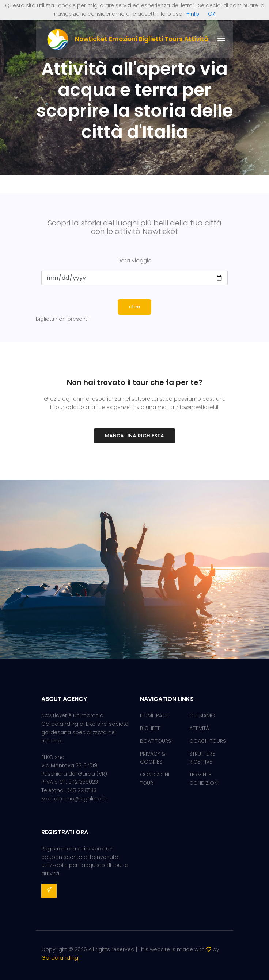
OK (212, 14)
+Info (193, 14)
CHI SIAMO (202, 715)
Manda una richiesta (134, 436)
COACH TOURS (208, 741)
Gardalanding (60, 958)
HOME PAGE (155, 715)
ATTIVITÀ (199, 728)
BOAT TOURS (156, 741)
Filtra (134, 307)
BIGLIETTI (150, 728)
